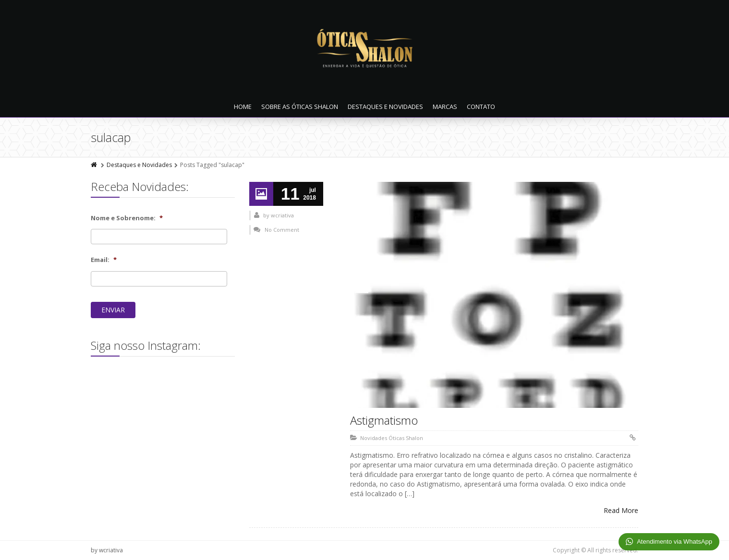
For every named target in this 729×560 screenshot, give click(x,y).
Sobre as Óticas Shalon (300, 107)
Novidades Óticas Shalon (392, 438)
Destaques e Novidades (385, 107)
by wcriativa (107, 550)
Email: (104, 260)
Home (243, 107)
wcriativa (282, 215)
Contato (481, 107)
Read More (621, 510)
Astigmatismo (384, 420)
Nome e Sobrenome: (127, 218)
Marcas (445, 107)
